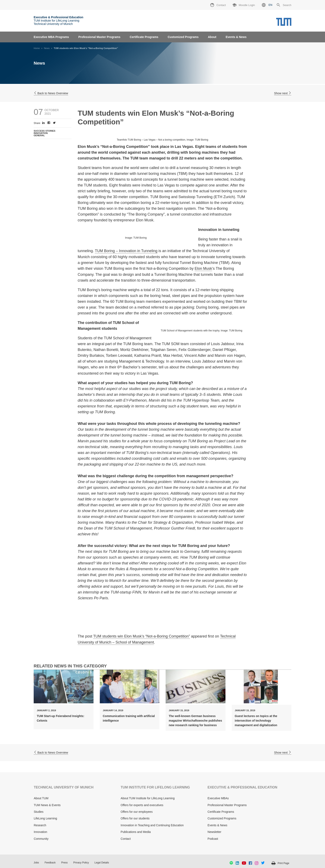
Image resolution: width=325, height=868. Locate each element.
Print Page (283, 863)
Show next (283, 93)
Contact (126, 839)
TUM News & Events (47, 805)
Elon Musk (203, 268)
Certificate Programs (144, 37)
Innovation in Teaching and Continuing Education (152, 825)
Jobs (36, 863)
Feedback (50, 863)
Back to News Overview (51, 93)
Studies (39, 812)
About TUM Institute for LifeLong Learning (148, 798)
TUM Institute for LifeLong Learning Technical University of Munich (58, 21)
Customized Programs (183, 37)
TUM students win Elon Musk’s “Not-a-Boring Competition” (142, 636)
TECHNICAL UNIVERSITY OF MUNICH (63, 787)
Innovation (40, 832)
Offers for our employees (137, 812)
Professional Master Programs (99, 37)
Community (41, 839)
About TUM (41, 798)
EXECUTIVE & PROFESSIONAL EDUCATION (242, 787)
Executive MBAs (218, 798)
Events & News (236, 37)
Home (37, 48)
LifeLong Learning (45, 818)
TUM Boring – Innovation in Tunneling (126, 251)
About (212, 37)
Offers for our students (135, 818)
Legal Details (102, 863)
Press (65, 863)
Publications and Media (136, 832)
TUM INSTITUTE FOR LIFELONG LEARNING (155, 787)
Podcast (213, 839)
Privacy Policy (81, 863)
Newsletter (214, 832)
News (47, 48)
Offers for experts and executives (142, 805)
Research (40, 825)
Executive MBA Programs (51, 37)
